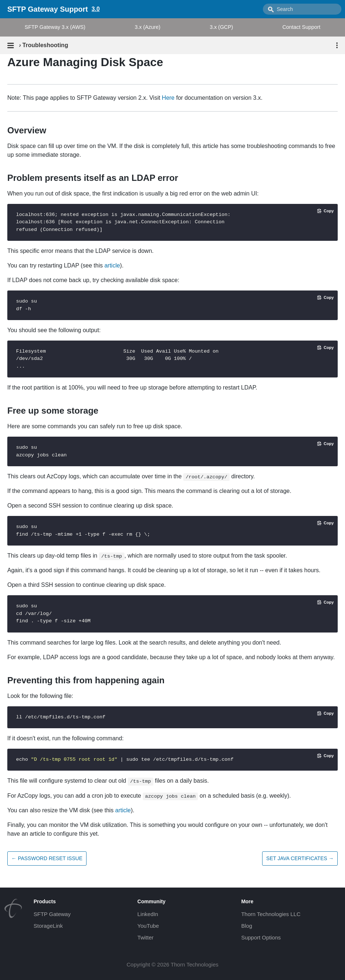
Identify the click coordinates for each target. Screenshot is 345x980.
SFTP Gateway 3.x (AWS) (55, 27)
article (112, 265)
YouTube (148, 926)
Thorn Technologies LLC (271, 914)
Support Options (261, 937)
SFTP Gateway (52, 914)
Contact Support (301, 27)
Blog (247, 926)
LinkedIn (148, 914)
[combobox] (302, 9)
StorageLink (48, 926)
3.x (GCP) (221, 27)
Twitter (145, 937)
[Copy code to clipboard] (325, 211)
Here (168, 98)
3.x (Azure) (147, 27)
